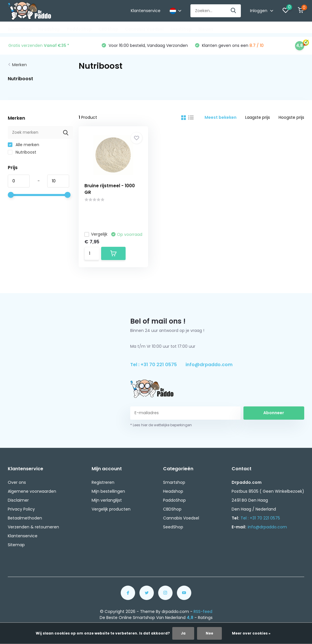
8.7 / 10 (257, 45)
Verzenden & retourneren (33, 527)
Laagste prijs (258, 117)
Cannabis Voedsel (144, 29)
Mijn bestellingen (108, 491)
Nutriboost (22, 152)
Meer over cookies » (251, 633)
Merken (19, 65)
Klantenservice (146, 11)
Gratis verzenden (39, 45)
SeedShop (181, 29)
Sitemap (16, 545)
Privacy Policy (21, 509)
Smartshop (20, 29)
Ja (183, 633)
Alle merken (23, 145)
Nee (209, 633)
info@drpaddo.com (209, 365)
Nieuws (206, 29)
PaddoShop (79, 29)
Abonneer (274, 413)
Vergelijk (96, 234)
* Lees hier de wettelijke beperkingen (161, 425)
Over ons (17, 482)
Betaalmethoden (25, 518)
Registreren (103, 482)
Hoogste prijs (291, 117)
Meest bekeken (221, 117)
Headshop (49, 29)
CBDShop (108, 29)
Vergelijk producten (111, 509)
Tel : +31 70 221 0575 (154, 365)
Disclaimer (18, 500)
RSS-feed (203, 611)
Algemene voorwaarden (32, 491)
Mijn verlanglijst (107, 500)
